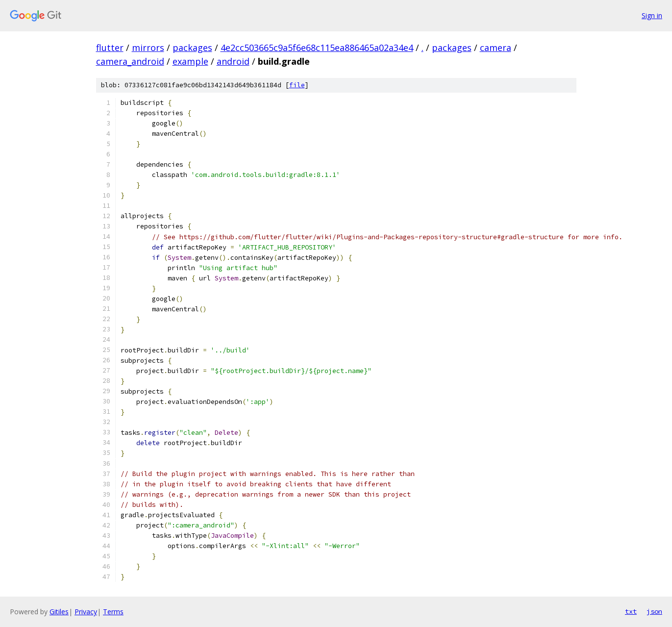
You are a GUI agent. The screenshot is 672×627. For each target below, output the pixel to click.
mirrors (148, 48)
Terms (113, 612)
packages (192, 48)
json (654, 611)
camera (496, 48)
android (233, 61)
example (190, 61)
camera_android (130, 61)
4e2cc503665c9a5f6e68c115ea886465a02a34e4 (317, 48)
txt (631, 611)
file (297, 85)
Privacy (86, 612)
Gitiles (59, 612)
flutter (110, 48)
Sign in (652, 15)
